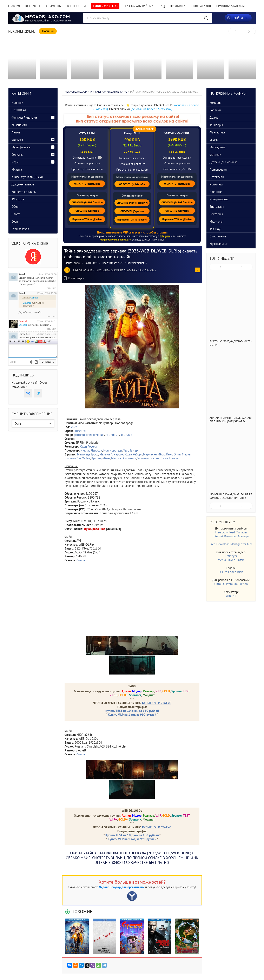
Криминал (216, 184)
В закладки (74, 278)
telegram (165, 236)
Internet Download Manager (231, 536)
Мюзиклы (216, 221)
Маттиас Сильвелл (124, 458)
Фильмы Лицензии (24, 117)
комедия (126, 435)
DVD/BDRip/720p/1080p (109, 270)
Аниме (16, 132)
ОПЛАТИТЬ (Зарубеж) (87, 211)
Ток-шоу (215, 229)
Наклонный (15, 341)
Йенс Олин (173, 454)
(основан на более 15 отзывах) (151, 109)
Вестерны (216, 214)
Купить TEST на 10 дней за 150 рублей (132, 711)
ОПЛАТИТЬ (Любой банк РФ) (87, 202)
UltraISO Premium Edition (231, 584)
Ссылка (32, 341)
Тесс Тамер (130, 450)
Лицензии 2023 (147, 270)
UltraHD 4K (19, 110)
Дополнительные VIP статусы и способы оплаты (132, 232)
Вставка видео (40, 341)
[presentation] (235, 31)
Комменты (54, 6)
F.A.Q (162, 6)
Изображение (36, 341)
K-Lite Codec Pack (231, 572)
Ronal (22, 274)
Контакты (33, 6)
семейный (112, 435)
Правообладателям (230, 6)
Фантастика (217, 132)
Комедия (215, 103)
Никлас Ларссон (91, 450)
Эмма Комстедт (171, 458)
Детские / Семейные (223, 162)
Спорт (16, 214)
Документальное (23, 184)
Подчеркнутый (19, 341)
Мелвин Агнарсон (111, 454)
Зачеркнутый (23, 341)
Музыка (17, 169)
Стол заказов (201, 6)
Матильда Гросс (88, 454)
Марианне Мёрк (154, 454)
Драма (214, 117)
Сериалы (17, 155)
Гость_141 (24, 334)
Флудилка (178, 6)
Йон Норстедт (113, 450)
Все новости (76, 6)
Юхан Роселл (88, 446)
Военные (216, 192)
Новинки (130, 270)
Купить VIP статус (105, 6)
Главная (14, 6)
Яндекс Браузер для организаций (122, 887)
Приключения (219, 169)
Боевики (215, 110)
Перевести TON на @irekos (87, 219)
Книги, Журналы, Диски (27, 177)
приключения (95, 435)
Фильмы (17, 140)
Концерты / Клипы (24, 192)
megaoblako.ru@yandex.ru (115, 240)
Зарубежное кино (82, 270)
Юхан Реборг (133, 454)
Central (76, 263)
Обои (15, 207)
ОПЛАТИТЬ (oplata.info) (87, 184)
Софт (15, 221)
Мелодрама (217, 147)
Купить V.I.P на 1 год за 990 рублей (132, 715)
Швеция (80, 431)
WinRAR (231, 596)
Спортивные (218, 236)
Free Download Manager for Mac (231, 544)
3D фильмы (19, 125)
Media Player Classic (231, 560)
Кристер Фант (101, 458)
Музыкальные (219, 244)
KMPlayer (231, 556)
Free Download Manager (231, 532)
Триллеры (216, 125)
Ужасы (214, 140)
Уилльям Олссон (148, 458)
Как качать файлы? (139, 6)
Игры (15, 162)
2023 (74, 427)
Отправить (48, 362)
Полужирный (11, 341)
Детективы (217, 177)
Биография (217, 207)
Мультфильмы (21, 147)
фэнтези (79, 435)
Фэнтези (215, 155)
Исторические (219, 199)
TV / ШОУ (18, 199)
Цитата (49, 341)
